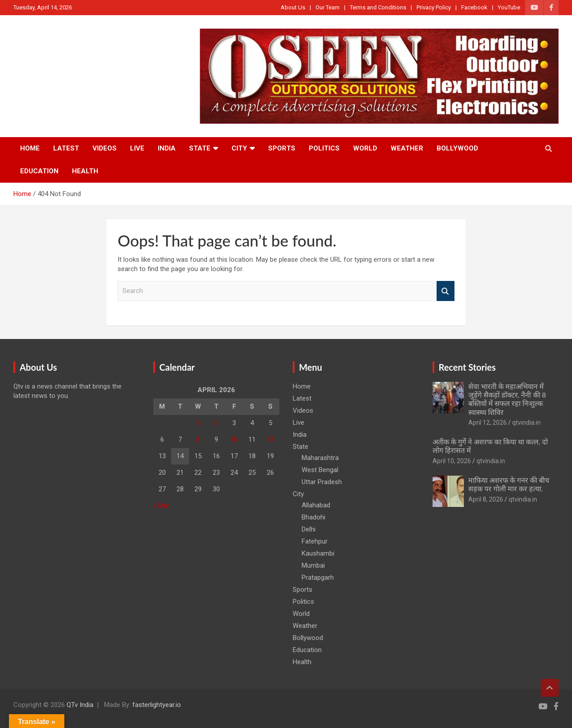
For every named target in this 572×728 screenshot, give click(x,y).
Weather (407, 148)
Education (39, 171)
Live (137, 148)
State (200, 148)
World (365, 148)
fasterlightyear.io (157, 705)
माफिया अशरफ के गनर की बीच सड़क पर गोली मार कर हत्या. (509, 484)
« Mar (161, 506)
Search (446, 291)
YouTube (509, 7)
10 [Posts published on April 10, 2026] (234, 439)
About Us (293, 7)
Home (30, 148)
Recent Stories (467, 367)
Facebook (474, 7)
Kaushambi (318, 553)
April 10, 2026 (452, 461)
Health (85, 171)
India (167, 148)
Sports (282, 148)
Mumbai (313, 565)
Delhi (309, 529)
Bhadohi (313, 517)
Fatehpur (315, 541)
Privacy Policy (434, 7)
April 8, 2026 (486, 499)
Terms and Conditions (378, 7)
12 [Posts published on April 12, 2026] (270, 439)
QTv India (80, 705)
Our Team (328, 7)
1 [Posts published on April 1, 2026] (198, 423)
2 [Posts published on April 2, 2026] (216, 423)
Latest (66, 148)
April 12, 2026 (488, 423)
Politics (324, 148)
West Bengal (320, 470)
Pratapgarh (318, 577)
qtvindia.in (526, 423)
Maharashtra (320, 458)
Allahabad (316, 505)
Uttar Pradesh (322, 482)
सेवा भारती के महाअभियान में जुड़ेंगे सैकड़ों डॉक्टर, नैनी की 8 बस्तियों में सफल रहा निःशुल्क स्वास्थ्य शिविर (507, 399)
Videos (105, 148)
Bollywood (457, 148)
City (239, 148)
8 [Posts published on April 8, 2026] (198, 439)
